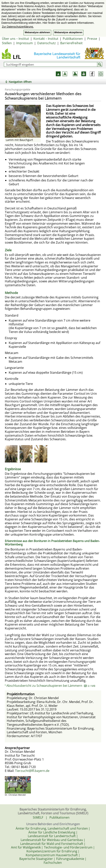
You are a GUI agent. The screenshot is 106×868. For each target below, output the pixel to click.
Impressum (25, 43)
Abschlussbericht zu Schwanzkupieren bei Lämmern (51, 686)
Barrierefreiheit (71, 43)
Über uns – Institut (15, 39)
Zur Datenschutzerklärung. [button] (18, 27)
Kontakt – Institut (46, 39)
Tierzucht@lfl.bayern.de (32, 771)
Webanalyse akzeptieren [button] (68, 32)
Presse (92, 39)
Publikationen (73, 39)
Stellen (7, 43)
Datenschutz (47, 43)
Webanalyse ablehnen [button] (37, 32)
